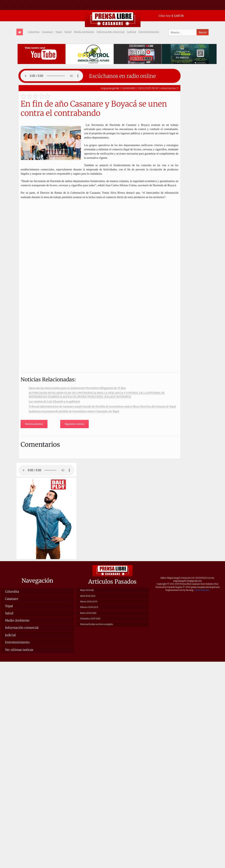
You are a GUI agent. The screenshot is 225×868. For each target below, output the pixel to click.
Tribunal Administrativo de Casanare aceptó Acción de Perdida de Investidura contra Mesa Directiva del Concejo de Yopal (102, 406)
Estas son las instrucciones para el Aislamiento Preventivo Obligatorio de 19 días (77, 388)
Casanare (47, 32)
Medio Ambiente (84, 32)
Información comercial (111, 32)
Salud (68, 32)
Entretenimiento (149, 32)
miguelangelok (110, 88)
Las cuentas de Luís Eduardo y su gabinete (54, 401)
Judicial (132, 32)
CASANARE (129, 88)
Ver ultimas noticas (19, 650)
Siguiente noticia (74, 424)
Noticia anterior (34, 424)
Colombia (34, 32)
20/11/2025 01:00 (148, 88)
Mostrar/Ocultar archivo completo (96, 624)
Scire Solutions (202, 590)
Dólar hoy (164, 16)
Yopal (59, 32)
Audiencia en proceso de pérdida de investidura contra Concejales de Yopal (74, 411)
